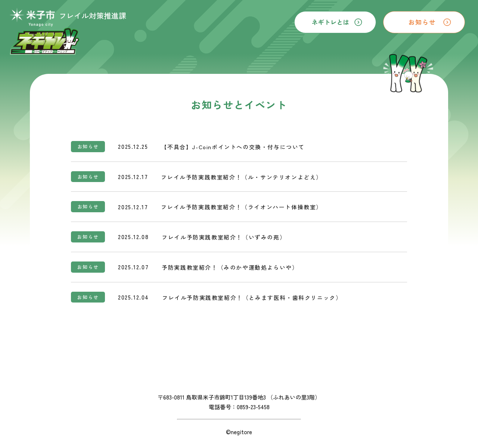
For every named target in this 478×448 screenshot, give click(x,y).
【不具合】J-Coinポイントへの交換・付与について (233, 147)
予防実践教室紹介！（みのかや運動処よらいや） (230, 267)
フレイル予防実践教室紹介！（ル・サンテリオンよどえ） (242, 177)
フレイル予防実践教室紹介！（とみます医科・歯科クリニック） (252, 297)
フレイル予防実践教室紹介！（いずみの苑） (224, 237)
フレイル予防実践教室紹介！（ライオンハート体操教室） (242, 207)
